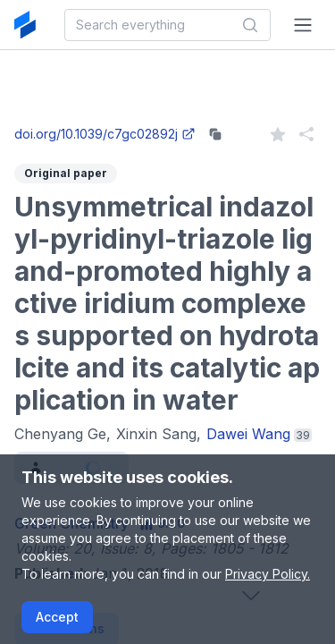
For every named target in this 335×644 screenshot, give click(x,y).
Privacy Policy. (268, 574)
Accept (57, 617)
